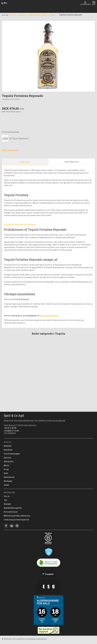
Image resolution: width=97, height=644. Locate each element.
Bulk (6, 473)
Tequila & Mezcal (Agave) (38, 15)
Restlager (8, 481)
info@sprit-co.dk (11, 431)
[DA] (4, 3)
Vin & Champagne (12, 454)
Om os (7, 496)
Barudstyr (8, 450)
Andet (7, 485)
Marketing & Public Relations (17, 516)
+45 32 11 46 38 (10, 428)
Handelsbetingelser (13, 508)
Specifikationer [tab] (72, 162)
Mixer (7, 465)
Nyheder (8, 446)
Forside (13, 15)
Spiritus (22, 15)
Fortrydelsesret (11, 512)
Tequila (53, 15)
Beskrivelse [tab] (25, 162)
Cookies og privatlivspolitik (16, 520)
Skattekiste (9, 477)
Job (5, 500)
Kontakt (7, 504)
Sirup (6, 469)
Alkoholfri (9, 461)
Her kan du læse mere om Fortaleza (20, 224)
